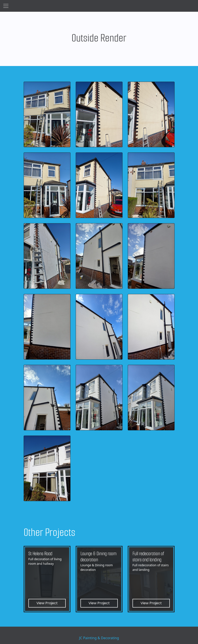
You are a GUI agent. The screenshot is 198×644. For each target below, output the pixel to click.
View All (168, 533)
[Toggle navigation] (6, 6)
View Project (47, 603)
